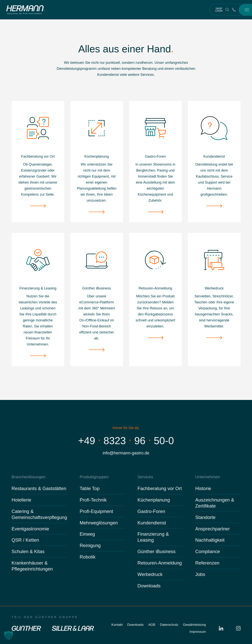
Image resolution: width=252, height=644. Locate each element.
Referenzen (207, 563)
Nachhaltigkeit (210, 540)
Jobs (200, 574)
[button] (9, 635)
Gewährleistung (194, 625)
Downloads (149, 586)
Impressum (198, 632)
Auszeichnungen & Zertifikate (215, 503)
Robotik (88, 557)
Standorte (205, 517)
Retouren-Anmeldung (160, 563)
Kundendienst (152, 523)
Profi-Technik (93, 500)
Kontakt (117, 625)
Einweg (87, 534)
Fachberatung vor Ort (160, 488)
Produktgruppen (94, 477)
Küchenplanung (154, 500)
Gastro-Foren (151, 511)
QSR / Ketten (25, 540)
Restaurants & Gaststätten (39, 488)
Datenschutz (169, 625)
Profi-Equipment (96, 511)
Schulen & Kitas (28, 551)
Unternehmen (208, 477)
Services (145, 477)
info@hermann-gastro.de (126, 453)
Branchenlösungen (29, 477)
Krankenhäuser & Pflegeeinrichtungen (32, 566)
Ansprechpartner (212, 529)
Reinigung (90, 545)
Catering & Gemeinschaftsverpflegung (39, 514)
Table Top (90, 488)
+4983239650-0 (126, 441)
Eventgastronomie (30, 529)
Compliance (208, 551)
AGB (152, 625)
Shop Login (219, 10)
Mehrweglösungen (99, 523)
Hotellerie (21, 500)
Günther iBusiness (157, 551)
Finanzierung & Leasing (153, 537)
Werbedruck (150, 574)
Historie (203, 488)
